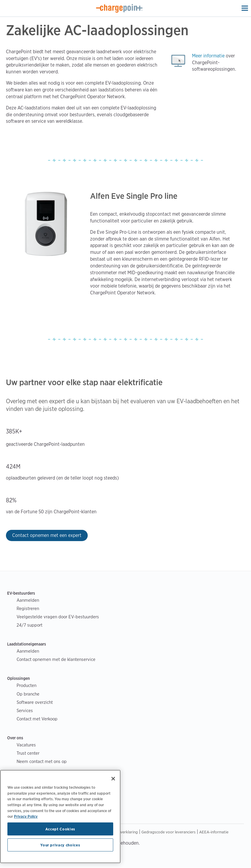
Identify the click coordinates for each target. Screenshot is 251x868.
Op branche (28, 694)
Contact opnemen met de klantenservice (56, 659)
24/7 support (29, 625)
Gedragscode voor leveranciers (168, 832)
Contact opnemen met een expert (47, 535)
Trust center (28, 753)
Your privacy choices (60, 845)
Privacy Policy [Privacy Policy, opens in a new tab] (26, 816)
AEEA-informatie (214, 832)
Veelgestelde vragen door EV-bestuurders (58, 617)
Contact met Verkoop (37, 719)
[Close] (113, 779)
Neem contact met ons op (42, 761)
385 (11, 431)
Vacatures (26, 745)
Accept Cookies (60, 829)
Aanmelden (28, 600)
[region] (60, 817)
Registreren (28, 608)
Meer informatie (208, 56)
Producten (27, 685)
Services (25, 710)
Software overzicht (35, 702)
